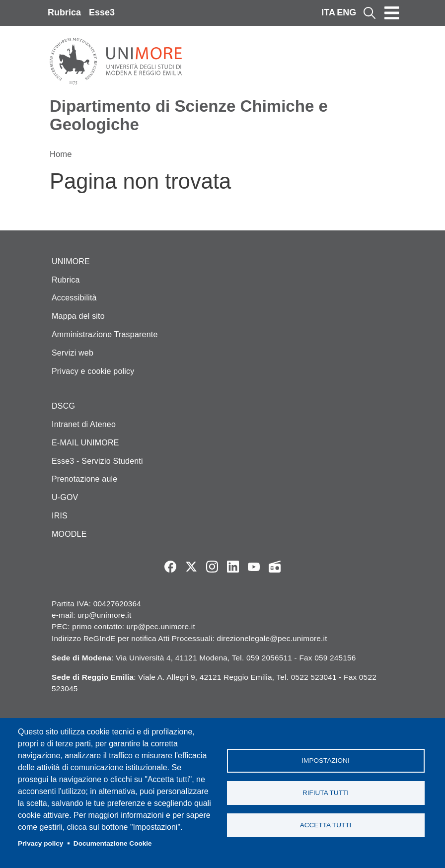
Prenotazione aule (84, 479)
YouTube (254, 567)
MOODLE (69, 534)
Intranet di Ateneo (84, 424)
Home (61, 154)
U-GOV (65, 497)
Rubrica (64, 12)
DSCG (63, 406)
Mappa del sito (78, 316)
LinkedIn (233, 567)
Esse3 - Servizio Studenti (97, 461)
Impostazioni (325, 760)
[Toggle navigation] (392, 13)
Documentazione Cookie (113, 843)
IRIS (60, 516)
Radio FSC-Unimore (275, 567)
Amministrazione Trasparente (105, 334)
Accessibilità (74, 298)
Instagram (212, 567)
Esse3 (102, 12)
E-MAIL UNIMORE (85, 443)
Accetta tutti (326, 825)
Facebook (170, 567)
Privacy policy (40, 843)
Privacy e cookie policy (93, 371)
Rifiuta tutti (326, 793)
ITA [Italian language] (328, 12)
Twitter (191, 567)
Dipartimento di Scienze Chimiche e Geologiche (189, 115)
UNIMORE (71, 261)
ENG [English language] (346, 12)
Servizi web (73, 353)
